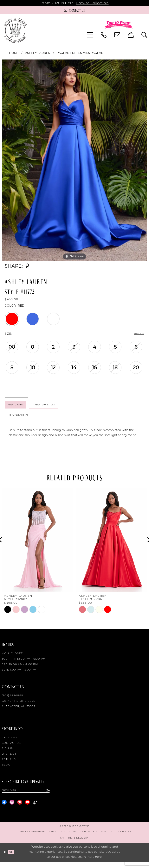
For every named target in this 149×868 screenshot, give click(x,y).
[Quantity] (16, 394)
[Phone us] (104, 35)
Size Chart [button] (137, 334)
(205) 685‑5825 (12, 700)
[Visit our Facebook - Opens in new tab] (4, 809)
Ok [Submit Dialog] (14, 858)
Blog (6, 769)
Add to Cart (20, 408)
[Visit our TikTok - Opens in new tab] (35, 809)
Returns (9, 764)
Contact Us (11, 748)
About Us (9, 742)
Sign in (8, 753)
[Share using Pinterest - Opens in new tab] (27, 266)
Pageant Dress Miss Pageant (81, 53)
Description (18, 420)
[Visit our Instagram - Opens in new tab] (12, 809)
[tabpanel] (74, 160)
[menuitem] (90, 35)
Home (14, 53)
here (98, 863)
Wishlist (9, 758)
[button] (90, 35)
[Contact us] (74, 10)
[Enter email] (29, 796)
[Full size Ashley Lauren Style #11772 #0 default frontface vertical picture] (74, 160)
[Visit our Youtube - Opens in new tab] (27, 809)
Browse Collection (92, 3)
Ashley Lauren (38, 53)
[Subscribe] (54, 796)
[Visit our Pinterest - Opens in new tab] (20, 809)
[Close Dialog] (6, 859)
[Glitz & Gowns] (15, 30)
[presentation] (37, 544)
